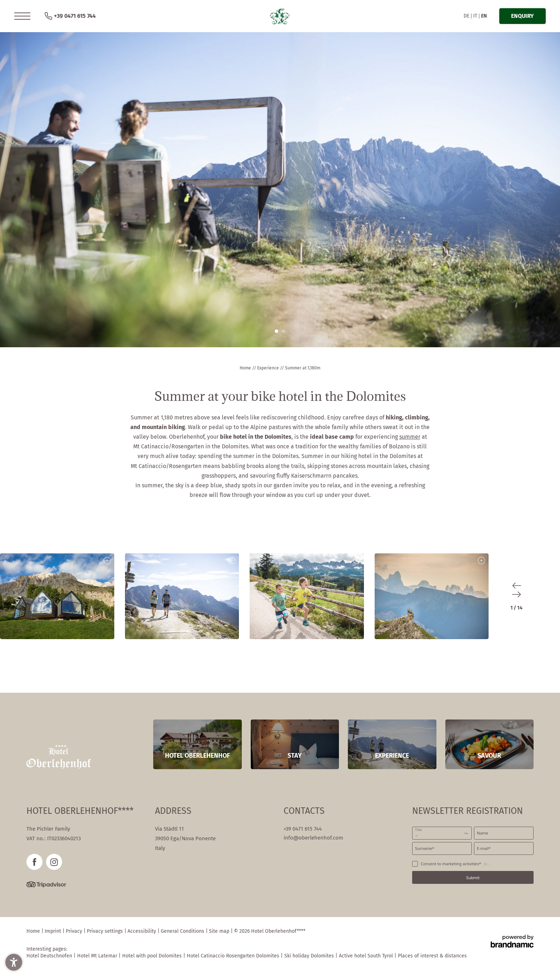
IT (475, 16)
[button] (22, 16)
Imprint (54, 931)
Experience (269, 368)
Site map (220, 931)
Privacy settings (106, 931)
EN (484, 16)
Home (246, 368)
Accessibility (142, 931)
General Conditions (183, 931)
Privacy (75, 931)
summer (410, 437)
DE (466, 16)
